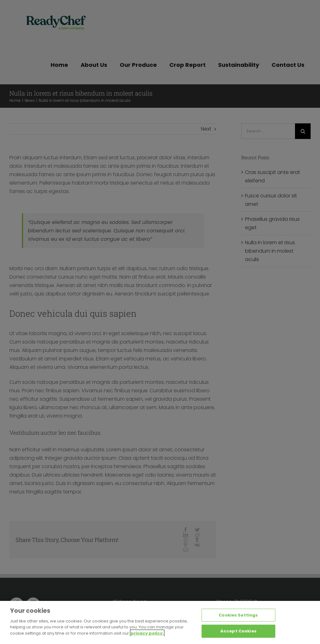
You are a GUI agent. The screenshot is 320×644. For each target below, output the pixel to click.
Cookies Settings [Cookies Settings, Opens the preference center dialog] (238, 615)
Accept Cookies (238, 631)
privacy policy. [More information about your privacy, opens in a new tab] (147, 634)
